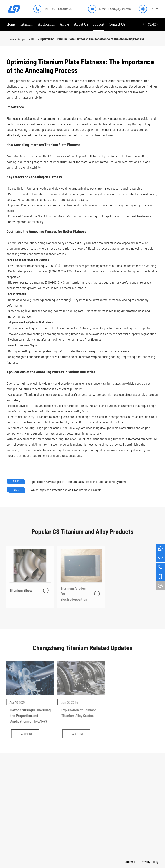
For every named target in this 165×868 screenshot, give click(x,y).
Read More (22, 734)
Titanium (27, 24)
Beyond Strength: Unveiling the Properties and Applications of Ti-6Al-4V (28, 716)
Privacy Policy (150, 862)
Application (46, 24)
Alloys (65, 24)
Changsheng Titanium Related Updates (83, 647)
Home (11, 24)
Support (98, 24)
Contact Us (117, 24)
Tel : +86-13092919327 (58, 9)
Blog (34, 39)
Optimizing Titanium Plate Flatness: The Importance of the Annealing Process (92, 39)
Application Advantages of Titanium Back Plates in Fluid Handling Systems (79, 482)
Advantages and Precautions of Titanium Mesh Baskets (66, 490)
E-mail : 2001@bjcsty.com (115, 9)
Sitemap (130, 862)
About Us (81, 24)
